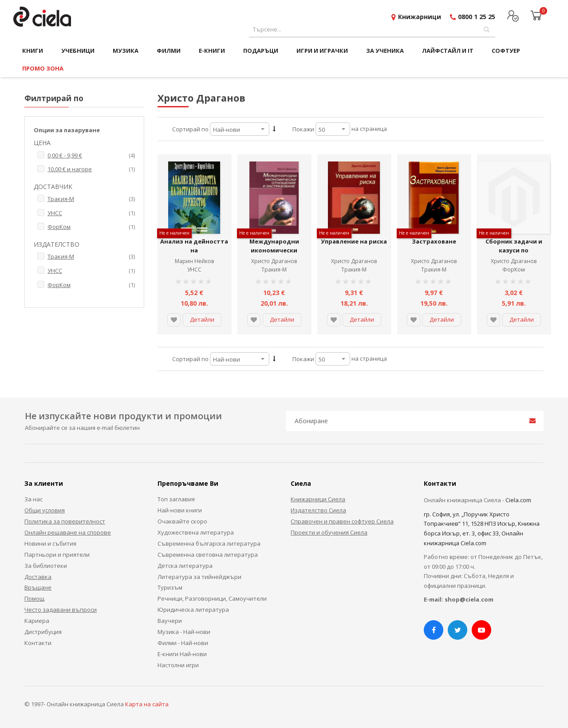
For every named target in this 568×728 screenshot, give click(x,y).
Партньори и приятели (57, 555)
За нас (34, 499)
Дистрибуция (43, 632)
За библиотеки (46, 566)
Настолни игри (178, 665)
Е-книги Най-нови (182, 654)
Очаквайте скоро (182, 521)
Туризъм (170, 587)
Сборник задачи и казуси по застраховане (514, 250)
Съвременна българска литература (209, 543)
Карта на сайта (147, 704)
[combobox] (372, 30)
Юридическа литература (193, 610)
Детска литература (185, 566)
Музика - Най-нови (184, 632)
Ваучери (170, 621)
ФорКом (514, 270)
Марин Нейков (194, 261)
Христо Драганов (274, 261)
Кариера (37, 621)
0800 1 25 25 (477, 17)
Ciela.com (518, 500)
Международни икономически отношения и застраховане (274, 254)
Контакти (38, 643)
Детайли (202, 319)
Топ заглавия (176, 499)
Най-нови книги (180, 510)
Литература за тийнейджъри (199, 577)
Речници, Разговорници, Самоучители (212, 598)
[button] (174, 320)
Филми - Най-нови (183, 643)
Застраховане (434, 241)
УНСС (194, 270)
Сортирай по (190, 129)
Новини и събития (50, 543)
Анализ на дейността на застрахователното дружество (194, 254)
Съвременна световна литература (208, 555)
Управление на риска (354, 241)
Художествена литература (196, 532)
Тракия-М (274, 270)
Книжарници (420, 17)
